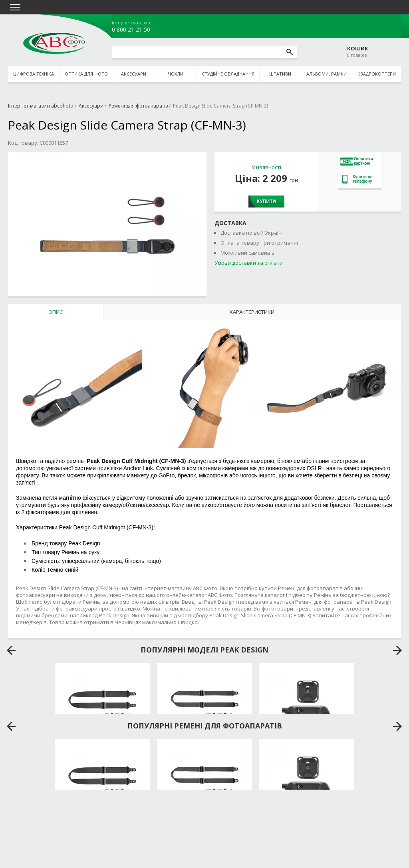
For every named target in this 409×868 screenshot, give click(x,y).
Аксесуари (134, 74)
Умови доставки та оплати (249, 263)
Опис (56, 312)
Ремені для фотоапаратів (138, 106)
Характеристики (252, 312)
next (398, 651)
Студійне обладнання (228, 74)
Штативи (280, 74)
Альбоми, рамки (327, 74)
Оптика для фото (86, 74)
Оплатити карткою (357, 161)
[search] (289, 52)
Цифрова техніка (34, 74)
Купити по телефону (357, 179)
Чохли (176, 74)
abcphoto (54, 43)
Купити (266, 202)
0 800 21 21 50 (131, 30)
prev (11, 651)
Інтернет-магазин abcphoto (41, 106)
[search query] (197, 52)
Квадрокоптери (377, 74)
